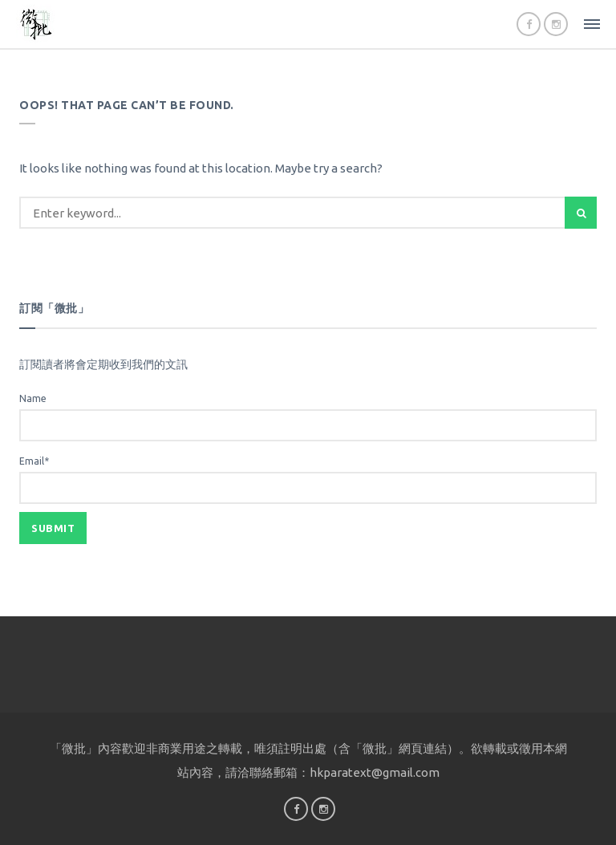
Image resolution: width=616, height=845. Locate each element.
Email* (308, 480)
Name (308, 417)
